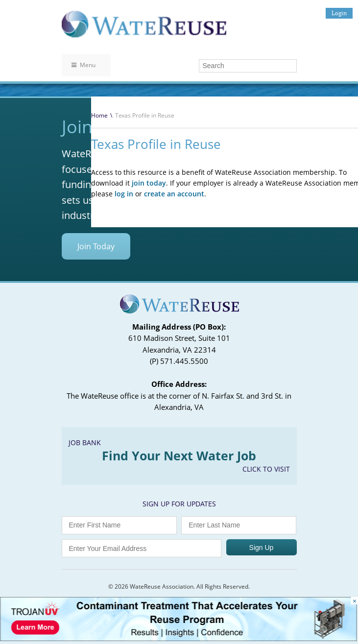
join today (149, 183)
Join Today (96, 246)
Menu (84, 65)
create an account (174, 194)
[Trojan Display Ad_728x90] (178, 638)
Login (339, 13)
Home (99, 115)
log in (124, 194)
